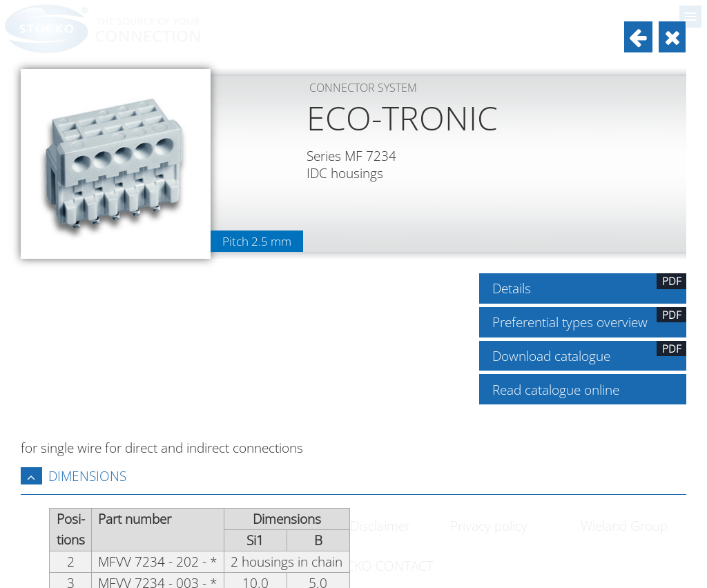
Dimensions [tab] (74, 476)
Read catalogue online (556, 390)
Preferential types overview (589, 319)
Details (589, 285)
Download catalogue (589, 353)
